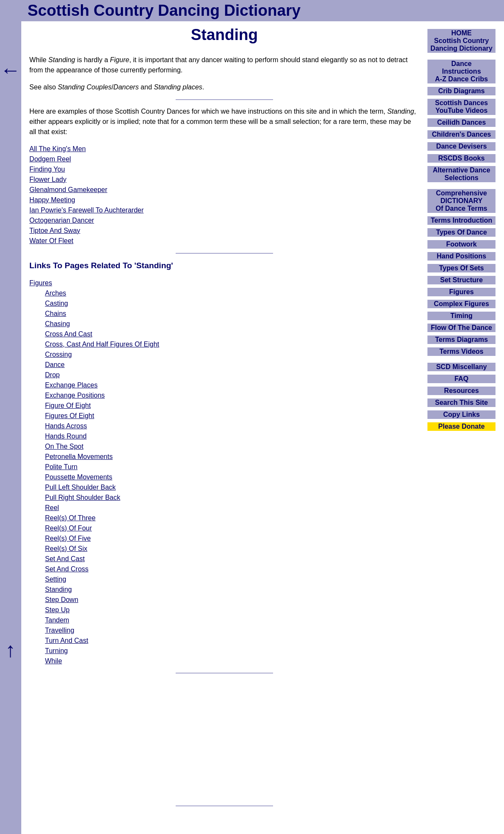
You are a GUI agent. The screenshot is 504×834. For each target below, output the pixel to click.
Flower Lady (48, 179)
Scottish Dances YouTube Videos (461, 107)
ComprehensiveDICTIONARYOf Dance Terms (461, 201)
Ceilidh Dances (462, 122)
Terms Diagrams (461, 340)
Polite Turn (61, 467)
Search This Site (462, 403)
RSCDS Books (461, 158)
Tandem (57, 620)
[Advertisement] (224, 739)
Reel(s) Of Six (66, 549)
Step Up (57, 610)
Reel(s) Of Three (70, 518)
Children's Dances (462, 134)
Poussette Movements (79, 477)
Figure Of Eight (68, 406)
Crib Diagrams (461, 91)
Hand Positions (461, 256)
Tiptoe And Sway (55, 231)
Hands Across (66, 426)
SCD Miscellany (461, 367)
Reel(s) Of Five (68, 538)
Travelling (60, 630)
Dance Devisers (461, 146)
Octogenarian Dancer (62, 220)
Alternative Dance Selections (461, 174)
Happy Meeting (52, 200)
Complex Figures (461, 304)
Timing (461, 316)
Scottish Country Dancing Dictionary (164, 10)
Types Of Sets (461, 268)
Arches (56, 293)
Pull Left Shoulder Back (80, 487)
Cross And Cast (69, 334)
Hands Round (66, 436)
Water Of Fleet (51, 241)
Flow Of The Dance (461, 328)
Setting (56, 579)
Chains (56, 314)
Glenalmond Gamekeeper (68, 190)
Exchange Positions (75, 395)
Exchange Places (71, 385)
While (54, 661)
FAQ (462, 379)
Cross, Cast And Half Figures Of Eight (102, 344)
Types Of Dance (461, 232)
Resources (461, 391)
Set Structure (461, 280)
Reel (52, 508)
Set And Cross (67, 569)
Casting (57, 303)
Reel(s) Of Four (68, 528)
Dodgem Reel (50, 159)
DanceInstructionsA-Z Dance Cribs (461, 71)
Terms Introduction (462, 220)
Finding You (47, 169)
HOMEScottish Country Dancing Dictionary (461, 41)
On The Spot (64, 446)
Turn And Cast (67, 641)
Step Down (62, 600)
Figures (41, 283)
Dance (55, 365)
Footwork (461, 244)
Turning (57, 651)
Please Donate (461, 426)
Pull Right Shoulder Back (83, 497)
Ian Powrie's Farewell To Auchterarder (87, 210)
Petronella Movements (79, 457)
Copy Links (461, 414)
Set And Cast (65, 559)
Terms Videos (461, 351)
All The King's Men (58, 149)
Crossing (58, 354)
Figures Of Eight (70, 416)
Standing (58, 589)
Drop (53, 375)
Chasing (58, 324)
